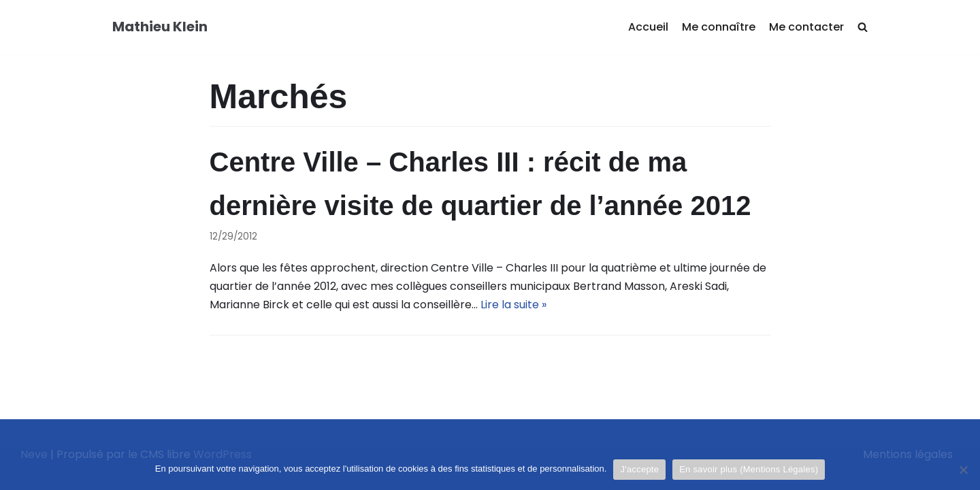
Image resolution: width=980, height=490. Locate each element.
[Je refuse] (963, 470)
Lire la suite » (513, 305)
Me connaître (719, 27)
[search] (863, 28)
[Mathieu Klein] (160, 27)
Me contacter (806, 27)
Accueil (648, 27)
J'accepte (639, 469)
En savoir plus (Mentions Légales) (749, 469)
